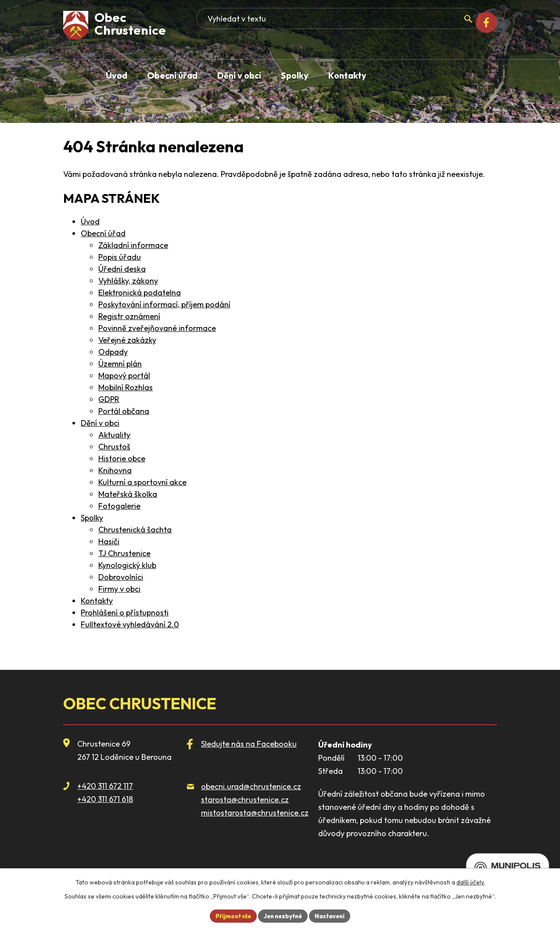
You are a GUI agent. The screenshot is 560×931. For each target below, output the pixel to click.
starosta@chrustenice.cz (245, 800)
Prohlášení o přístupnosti (125, 613)
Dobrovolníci (121, 577)
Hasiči (109, 541)
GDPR (109, 399)
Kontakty (97, 601)
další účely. (471, 881)
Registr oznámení (129, 316)
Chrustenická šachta (135, 530)
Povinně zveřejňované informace (157, 328)
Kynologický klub (127, 565)
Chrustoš (114, 447)
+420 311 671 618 (105, 799)
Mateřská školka (128, 494)
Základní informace (133, 245)
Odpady (113, 352)
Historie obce (122, 458)
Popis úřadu (120, 257)
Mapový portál (124, 376)
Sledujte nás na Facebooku (249, 744)
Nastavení (334, 915)
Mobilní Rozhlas (126, 387)
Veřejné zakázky (127, 340)
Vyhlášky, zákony (128, 281)
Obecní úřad (103, 233)
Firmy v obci (119, 589)
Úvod (90, 221)
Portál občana (124, 411)
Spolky (92, 518)
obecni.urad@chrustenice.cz (251, 786)
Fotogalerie (119, 506)
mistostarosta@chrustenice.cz (255, 813)
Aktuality (114, 435)
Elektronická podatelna (140, 293)
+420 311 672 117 (105, 786)
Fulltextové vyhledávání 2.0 (130, 624)
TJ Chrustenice (124, 553)
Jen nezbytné (284, 915)
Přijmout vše (230, 915)
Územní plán (120, 364)
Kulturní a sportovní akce (142, 482)
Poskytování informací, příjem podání (164, 304)
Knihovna (115, 470)
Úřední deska (122, 269)
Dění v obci (100, 423)
